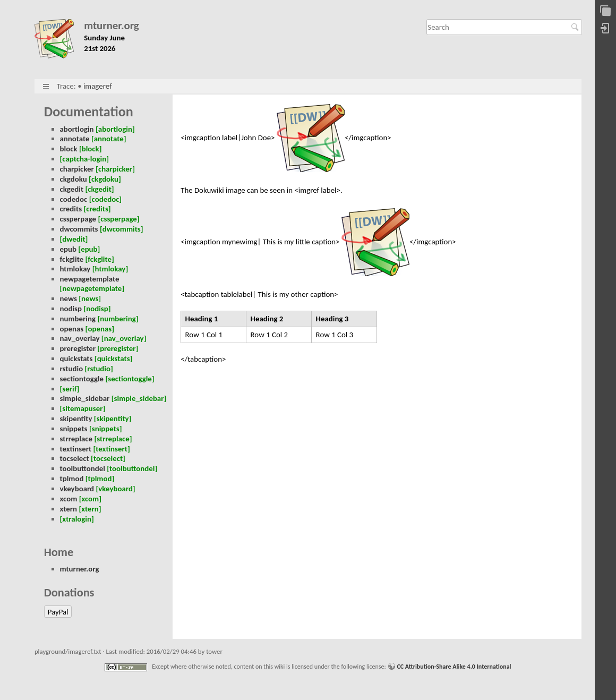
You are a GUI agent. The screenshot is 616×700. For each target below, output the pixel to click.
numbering (78, 319)
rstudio (72, 369)
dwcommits (79, 229)
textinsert (76, 449)
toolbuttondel (83, 468)
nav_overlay (80, 338)
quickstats (76, 358)
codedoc (74, 199)
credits (71, 209)
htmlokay (75, 269)
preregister (78, 348)
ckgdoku (74, 179)
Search (576, 27)
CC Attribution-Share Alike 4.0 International (454, 667)
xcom (69, 499)
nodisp (71, 309)
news (69, 298)
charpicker (77, 169)
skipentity (76, 419)
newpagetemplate (90, 279)
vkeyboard (77, 489)
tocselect (75, 458)
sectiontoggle (82, 379)
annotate (75, 139)
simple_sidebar (85, 398)
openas (72, 329)
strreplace (76, 439)
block (69, 149)
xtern (69, 509)
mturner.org (112, 26)
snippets (74, 429)
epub (68, 249)
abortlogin (77, 129)
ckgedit (72, 189)
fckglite (72, 259)
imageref (98, 86)
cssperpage (78, 219)
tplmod (72, 479)
